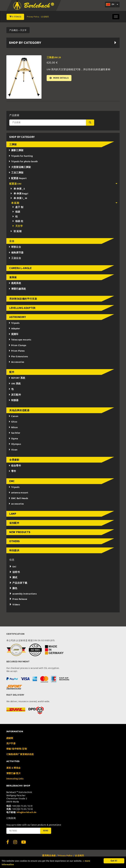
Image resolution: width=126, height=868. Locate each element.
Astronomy (18, 317)
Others (14, 541)
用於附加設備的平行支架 (23, 299)
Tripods (14, 323)
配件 (12, 372)
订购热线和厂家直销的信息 (20, 754)
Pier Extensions (18, 357)
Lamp (13, 514)
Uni (13, 567)
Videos (15, 605)
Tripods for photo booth (23, 162)
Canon (14, 416)
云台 (12, 241)
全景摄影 (14, 460)
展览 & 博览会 (14, 768)
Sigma (13, 439)
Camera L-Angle (20, 268)
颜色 (13, 588)
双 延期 (16, 232)
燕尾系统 (15, 283)
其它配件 (15, 395)
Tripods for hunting (21, 156)
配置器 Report (18, 178)
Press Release (18, 599)
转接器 (14, 400)
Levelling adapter (22, 308)
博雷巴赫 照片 (14, 773)
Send (46, 831)
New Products (20, 532)
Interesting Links (15, 779)
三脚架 (13, 144)
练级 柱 (18, 221)
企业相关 (45, 17)
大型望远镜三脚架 (20, 167)
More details (59, 78)
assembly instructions (23, 594)
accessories (16, 504)
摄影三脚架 (16, 150)
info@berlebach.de (27, 812)
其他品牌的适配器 (19, 410)
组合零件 (15, 466)
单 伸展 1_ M (19, 198)
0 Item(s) (15, 17)
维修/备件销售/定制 (17, 749)
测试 (13, 578)
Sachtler (14, 433)
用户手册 (11, 744)
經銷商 (10, 738)
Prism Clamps (17, 346)
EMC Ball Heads (18, 498)
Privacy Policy (33, 17)
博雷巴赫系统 (17, 289)
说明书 (15, 572)
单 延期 (64, 203)
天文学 (17, 226)
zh (110, 4)
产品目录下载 (18, 583)
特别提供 (14, 550)
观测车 (14, 334)
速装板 (13, 277)
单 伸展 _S (18, 189)
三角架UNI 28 (54, 58)
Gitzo (13, 422)
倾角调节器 (16, 253)
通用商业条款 (49, 856)
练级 (16, 212)
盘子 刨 (18, 207)
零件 (12, 471)
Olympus (15, 444)
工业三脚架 (16, 173)
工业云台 (15, 258)
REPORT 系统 (17, 378)
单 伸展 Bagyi (19, 194)
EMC (12, 481)
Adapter (14, 329)
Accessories (16, 362)
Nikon (13, 428)
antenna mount (18, 493)
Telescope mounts (20, 340)
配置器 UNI (63, 184)
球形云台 (15, 247)
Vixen (13, 450)
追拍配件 (14, 523)
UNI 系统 (15, 384)
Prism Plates (17, 351)
